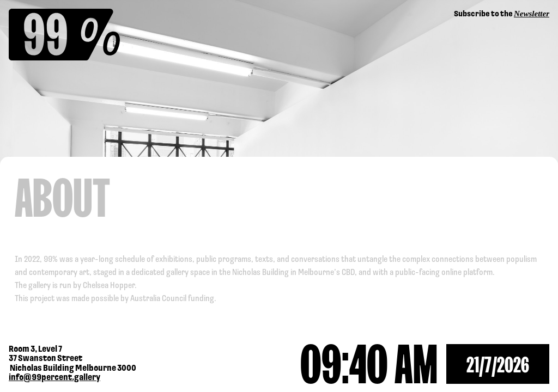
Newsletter (532, 14)
